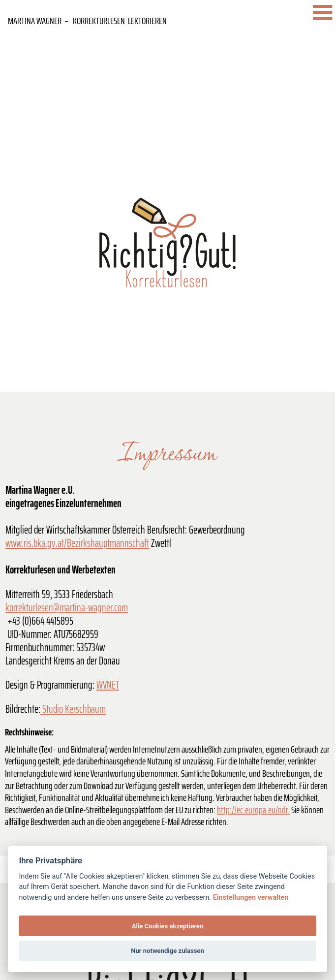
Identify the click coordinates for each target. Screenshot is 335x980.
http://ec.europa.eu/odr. (253, 810)
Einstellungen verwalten (251, 898)
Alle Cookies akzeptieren (167, 926)
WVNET (108, 685)
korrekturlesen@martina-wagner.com (67, 608)
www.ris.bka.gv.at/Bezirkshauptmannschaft (77, 543)
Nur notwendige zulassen (167, 951)
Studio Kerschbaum (73, 709)
